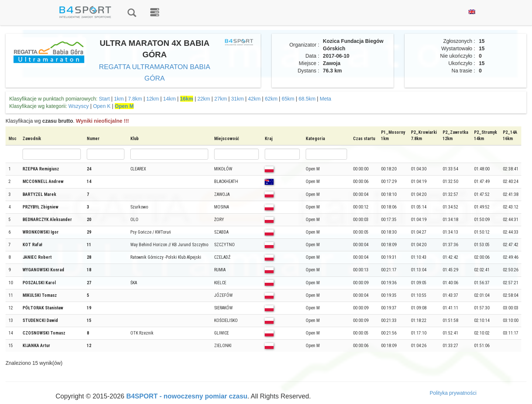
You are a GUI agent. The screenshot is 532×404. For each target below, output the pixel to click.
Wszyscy (78, 106)
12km (152, 99)
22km (204, 99)
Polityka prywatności (453, 393)
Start (104, 99)
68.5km (307, 99)
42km (254, 99)
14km (169, 99)
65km (288, 99)
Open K (102, 106)
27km (220, 99)
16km (187, 99)
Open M (124, 106)
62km (271, 99)
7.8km (135, 99)
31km (237, 99)
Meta (325, 99)
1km (119, 99)
